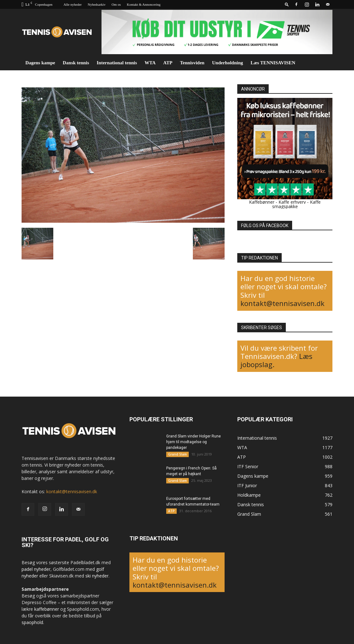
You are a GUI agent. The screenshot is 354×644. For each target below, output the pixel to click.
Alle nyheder (72, 4)
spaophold (32, 622)
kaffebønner (47, 609)
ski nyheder (97, 576)
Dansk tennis (76, 63)
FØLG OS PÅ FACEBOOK (265, 226)
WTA (150, 63)
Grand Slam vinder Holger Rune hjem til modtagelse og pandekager (193, 442)
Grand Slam (177, 454)
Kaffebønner (262, 202)
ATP (168, 63)
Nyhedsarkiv (96, 4)
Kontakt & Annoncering (144, 4)
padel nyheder (36, 569)
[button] (287, 4)
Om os (116, 4)
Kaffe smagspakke (297, 204)
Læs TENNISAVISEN (273, 63)
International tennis (117, 63)
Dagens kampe (40, 63)
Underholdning (227, 63)
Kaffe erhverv (292, 202)
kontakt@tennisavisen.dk (282, 303)
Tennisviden (192, 63)
